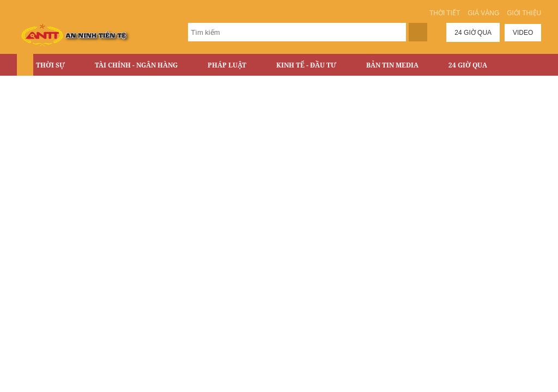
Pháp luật (227, 65)
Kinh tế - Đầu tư (306, 65)
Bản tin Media (392, 65)
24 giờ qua (473, 33)
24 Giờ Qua (468, 65)
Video (523, 33)
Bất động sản (61, 88)
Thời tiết (445, 13)
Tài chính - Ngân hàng (136, 65)
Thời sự (50, 65)
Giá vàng (483, 13)
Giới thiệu (524, 13)
